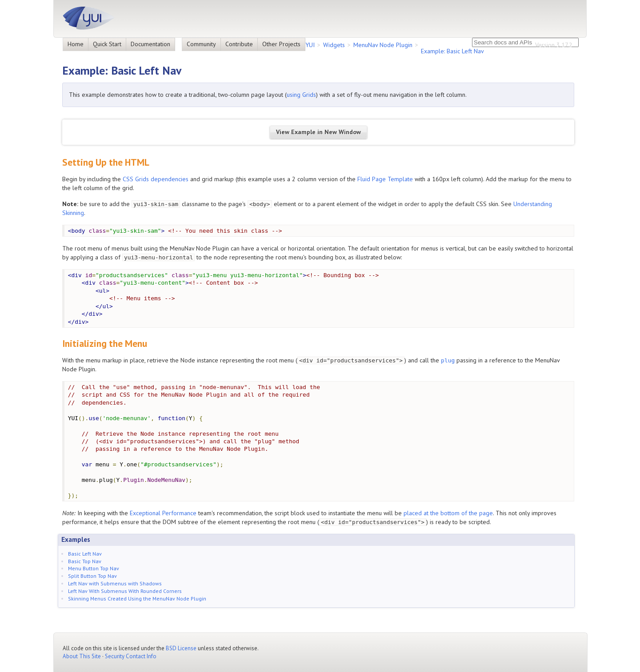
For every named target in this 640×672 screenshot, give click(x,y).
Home (76, 44)
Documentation (150, 44)
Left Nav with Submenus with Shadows (115, 583)
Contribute (239, 44)
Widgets (334, 45)
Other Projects (281, 44)
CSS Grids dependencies (156, 179)
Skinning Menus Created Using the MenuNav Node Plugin (137, 598)
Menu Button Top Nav (94, 568)
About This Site (82, 656)
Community (201, 44)
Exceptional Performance (163, 513)
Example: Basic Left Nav (452, 51)
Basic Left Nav (85, 554)
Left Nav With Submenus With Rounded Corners (125, 591)
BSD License (181, 648)
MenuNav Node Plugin (383, 45)
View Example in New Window (318, 132)
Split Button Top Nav (92, 576)
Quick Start (107, 44)
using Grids (301, 95)
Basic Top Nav (85, 561)
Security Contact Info (131, 656)
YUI (310, 45)
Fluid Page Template (385, 179)
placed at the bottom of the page (448, 513)
